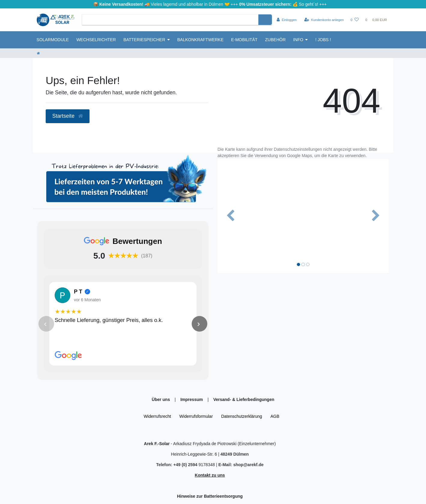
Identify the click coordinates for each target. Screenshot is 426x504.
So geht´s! (309, 4)
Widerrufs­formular (196, 416)
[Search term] (170, 20)
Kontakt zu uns (210, 475)
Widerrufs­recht (157, 416)
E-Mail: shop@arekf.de (241, 465)
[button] (230, 216)
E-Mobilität (244, 40)
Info (298, 40)
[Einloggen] (287, 20)
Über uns (161, 399)
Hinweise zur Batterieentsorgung (210, 496)
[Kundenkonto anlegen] (324, 20)
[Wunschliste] (355, 20)
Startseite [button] (68, 116)
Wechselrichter (96, 40)
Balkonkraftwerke (200, 40)
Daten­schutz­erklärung (242, 416)
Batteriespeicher (144, 40)
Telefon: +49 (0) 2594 (177, 465)
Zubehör (275, 40)
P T (78, 291)
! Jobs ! (323, 40)
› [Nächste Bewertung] (198, 324)
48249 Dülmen (235, 454)
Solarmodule (53, 40)
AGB (275, 416)
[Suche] (265, 20)
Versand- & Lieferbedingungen (244, 399)
